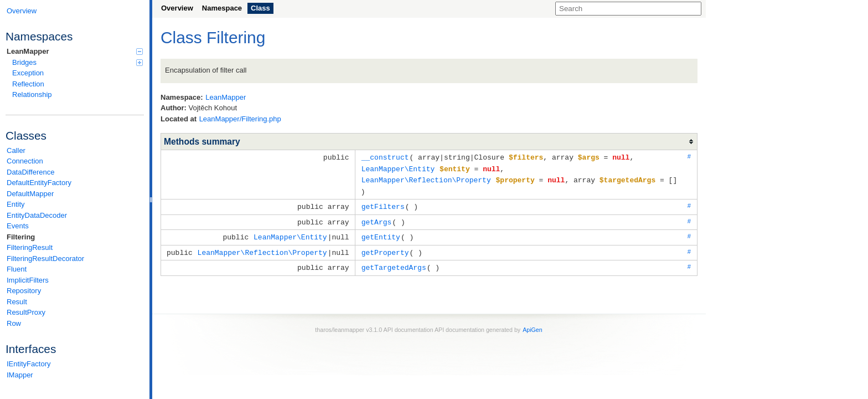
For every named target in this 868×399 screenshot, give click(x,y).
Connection (25, 161)
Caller (16, 150)
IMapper (20, 375)
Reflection (28, 84)
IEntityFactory (29, 364)
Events (18, 226)
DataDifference (30, 172)
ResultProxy (26, 312)
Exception (28, 73)
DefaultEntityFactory (39, 183)
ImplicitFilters (28, 280)
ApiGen (533, 325)
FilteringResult (30, 247)
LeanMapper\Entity (398, 168)
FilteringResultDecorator (45, 259)
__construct (385, 157)
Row (14, 323)
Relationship (32, 94)
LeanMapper (75, 51)
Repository (24, 291)
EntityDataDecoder (37, 215)
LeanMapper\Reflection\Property (426, 178)
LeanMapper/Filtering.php (240, 119)
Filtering (21, 237)
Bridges (77, 62)
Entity (16, 204)
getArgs (377, 219)
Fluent (17, 269)
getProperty (385, 248)
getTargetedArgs (394, 263)
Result (17, 302)
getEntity (381, 233)
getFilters (383, 204)
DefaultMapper (30, 194)
